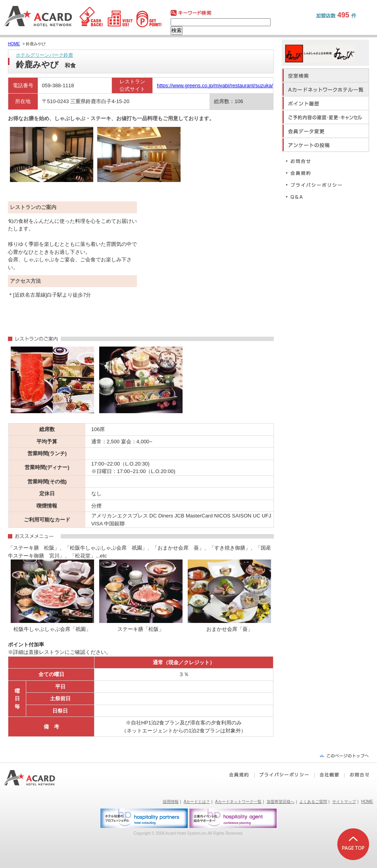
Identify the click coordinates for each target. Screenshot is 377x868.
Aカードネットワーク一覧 (238, 802)
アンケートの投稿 (325, 145)
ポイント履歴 (325, 103)
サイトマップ (344, 802)
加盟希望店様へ (281, 802)
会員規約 (317, 173)
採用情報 (171, 802)
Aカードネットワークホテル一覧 (325, 89)
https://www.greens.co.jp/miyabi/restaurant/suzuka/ (215, 85)
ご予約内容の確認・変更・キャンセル (325, 117)
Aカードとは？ (197, 802)
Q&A (317, 196)
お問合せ (317, 161)
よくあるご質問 (313, 802)
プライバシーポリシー (317, 185)
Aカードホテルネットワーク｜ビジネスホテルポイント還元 (37, 778)
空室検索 (325, 75)
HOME (14, 44)
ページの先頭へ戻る (344, 756)
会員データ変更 (325, 131)
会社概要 (329, 775)
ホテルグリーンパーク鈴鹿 (44, 55)
